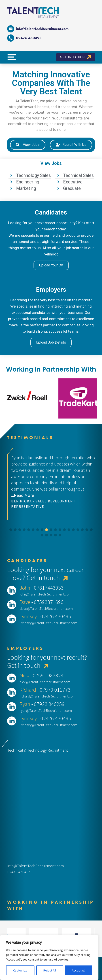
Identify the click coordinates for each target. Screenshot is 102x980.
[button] (11, 530)
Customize (20, 970)
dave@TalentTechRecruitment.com (46, 608)
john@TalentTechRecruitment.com (46, 594)
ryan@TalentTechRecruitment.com (46, 710)
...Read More (23, 495)
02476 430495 (19, 872)
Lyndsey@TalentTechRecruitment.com (48, 623)
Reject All (50, 970)
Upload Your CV (51, 265)
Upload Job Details (51, 342)
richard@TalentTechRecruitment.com (48, 696)
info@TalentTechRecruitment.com (38, 29)
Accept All (79, 970)
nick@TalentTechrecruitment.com (45, 682)
